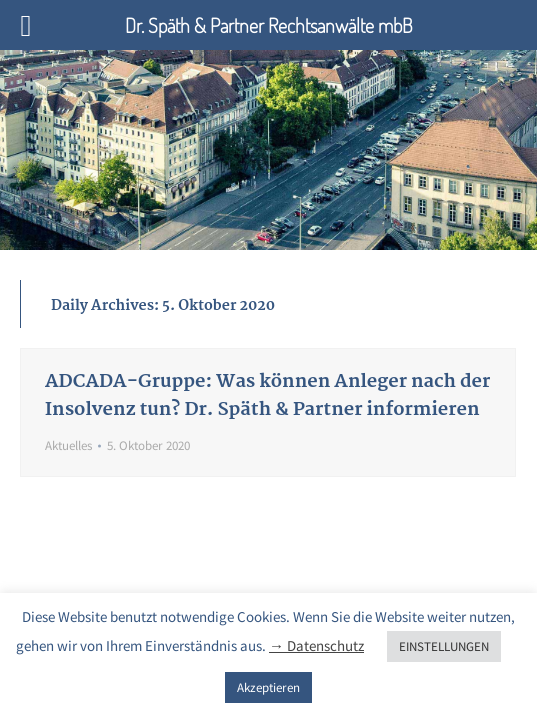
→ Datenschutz (316, 645)
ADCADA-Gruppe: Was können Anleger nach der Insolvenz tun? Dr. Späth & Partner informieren (267, 396)
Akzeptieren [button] (268, 687)
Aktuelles (68, 445)
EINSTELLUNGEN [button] (444, 646)
